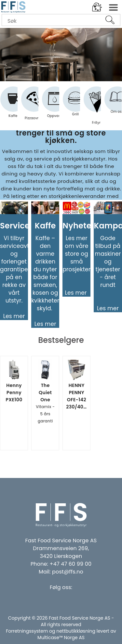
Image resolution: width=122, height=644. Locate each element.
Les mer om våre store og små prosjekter (76, 254)
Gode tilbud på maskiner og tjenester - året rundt (108, 262)
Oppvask (55, 105)
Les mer (14, 316)
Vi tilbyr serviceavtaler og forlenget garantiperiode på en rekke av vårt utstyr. (21, 269)
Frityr (96, 108)
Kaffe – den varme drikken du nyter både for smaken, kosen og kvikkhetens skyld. (47, 273)
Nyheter (79, 226)
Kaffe (13, 105)
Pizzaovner (34, 106)
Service (15, 226)
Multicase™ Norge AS (61, 638)
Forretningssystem (27, 631)
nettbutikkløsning (76, 631)
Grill (75, 104)
